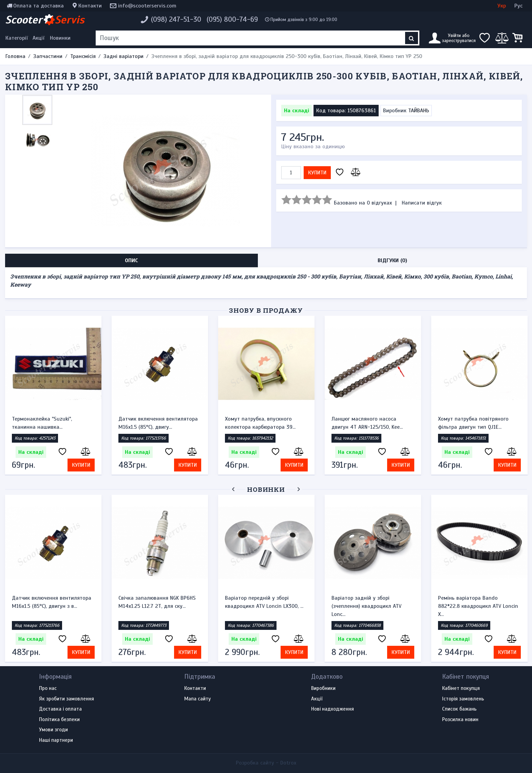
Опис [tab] (131, 260)
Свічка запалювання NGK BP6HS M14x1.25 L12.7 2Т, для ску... (157, 602)
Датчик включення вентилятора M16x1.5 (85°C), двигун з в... (52, 602)
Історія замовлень (463, 699)
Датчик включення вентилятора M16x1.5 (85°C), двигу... (158, 423)
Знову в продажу (266, 310)
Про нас (48, 689)
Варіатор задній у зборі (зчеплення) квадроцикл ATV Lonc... (366, 606)
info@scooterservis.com (147, 6)
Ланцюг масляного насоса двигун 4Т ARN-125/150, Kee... (367, 423)
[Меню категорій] (18, 38)
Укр (502, 6)
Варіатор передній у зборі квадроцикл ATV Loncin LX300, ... (264, 602)
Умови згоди (53, 730)
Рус (518, 6)
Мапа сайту (197, 699)
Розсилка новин (460, 720)
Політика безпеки (59, 720)
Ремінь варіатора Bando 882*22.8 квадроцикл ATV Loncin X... (478, 606)
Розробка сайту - (266, 763)
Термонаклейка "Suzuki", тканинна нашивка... (42, 423)
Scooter (45, 20)
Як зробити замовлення (66, 699)
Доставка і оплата (60, 709)
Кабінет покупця (461, 689)
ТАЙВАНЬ (419, 111)
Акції (39, 38)
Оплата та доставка (39, 6)
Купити (317, 173)
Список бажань (459, 709)
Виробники (323, 689)
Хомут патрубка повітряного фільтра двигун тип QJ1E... (473, 423)
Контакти (90, 6)
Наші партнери (56, 740)
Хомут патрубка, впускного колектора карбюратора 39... (260, 423)
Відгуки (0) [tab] (392, 260)
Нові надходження (332, 709)
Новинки (60, 38)
